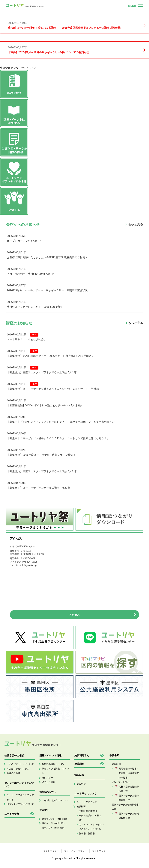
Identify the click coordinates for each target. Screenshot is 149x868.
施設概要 (81, 807)
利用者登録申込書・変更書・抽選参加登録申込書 (129, 773)
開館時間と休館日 (88, 811)
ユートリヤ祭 (12, 814)
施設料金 (81, 784)
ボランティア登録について (20, 804)
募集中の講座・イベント (54, 764)
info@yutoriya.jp (28, 565)
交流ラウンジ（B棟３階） (55, 819)
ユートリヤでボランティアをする (20, 797)
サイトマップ (99, 851)
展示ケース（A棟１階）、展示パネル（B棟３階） (55, 825)
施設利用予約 (82, 755)
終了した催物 (49, 782)
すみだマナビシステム (18, 769)
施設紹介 (79, 764)
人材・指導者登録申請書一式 (129, 789)
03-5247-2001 (28, 558)
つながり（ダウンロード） (55, 800)
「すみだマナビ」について (20, 764)
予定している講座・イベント (55, 771)
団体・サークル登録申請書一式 (129, 798)
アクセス (74, 615)
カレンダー (47, 778)
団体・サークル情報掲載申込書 (129, 816)
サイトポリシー (51, 851)
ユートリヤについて (87, 802)
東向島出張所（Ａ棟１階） (90, 818)
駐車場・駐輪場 (87, 834)
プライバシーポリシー (76, 851)
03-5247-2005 (30, 562)
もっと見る (136, 224)
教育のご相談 (13, 773)
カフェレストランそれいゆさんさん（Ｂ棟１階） (91, 827)
